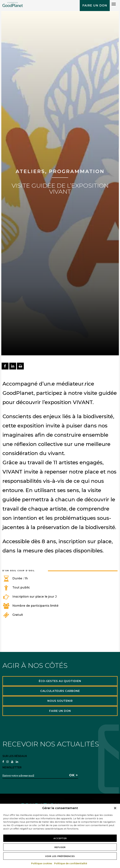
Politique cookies (42, 863)
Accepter (60, 838)
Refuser (60, 847)
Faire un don (95, 6)
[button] (115, 808)
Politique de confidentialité (71, 863)
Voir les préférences (60, 856)
